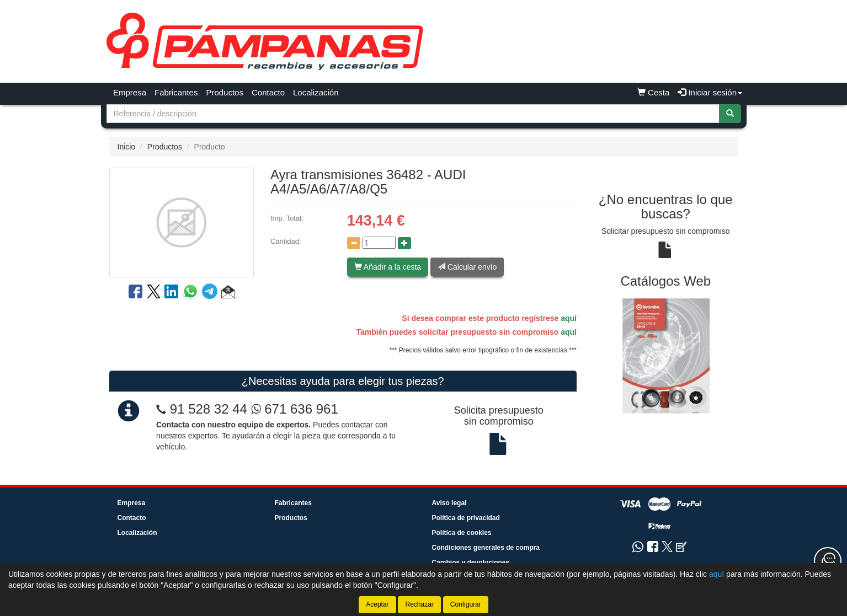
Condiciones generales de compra (486, 548)
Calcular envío (467, 267)
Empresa (130, 92)
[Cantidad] (379, 243)
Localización (316, 92)
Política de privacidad (466, 518)
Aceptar (377, 604)
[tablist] (666, 355)
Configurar (466, 604)
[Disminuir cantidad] (354, 243)
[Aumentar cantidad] (404, 243)
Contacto (268, 92)
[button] (228, 293)
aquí (569, 318)
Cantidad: (286, 241)
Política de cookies (462, 533)
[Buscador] (413, 114)
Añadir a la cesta (388, 267)
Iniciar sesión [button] (710, 92)
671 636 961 (295, 409)
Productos (225, 92)
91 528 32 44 (209, 409)
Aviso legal (449, 503)
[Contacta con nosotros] (828, 561)
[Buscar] (730, 114)
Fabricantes (176, 92)
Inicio (127, 147)
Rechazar (419, 604)
